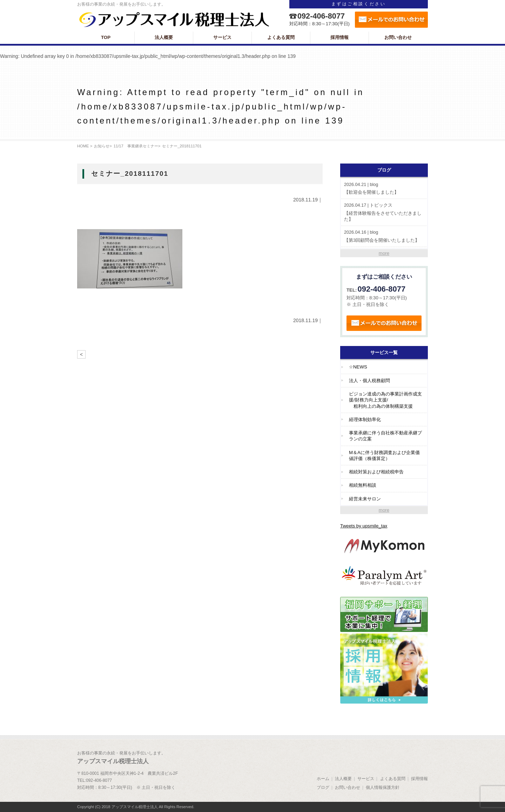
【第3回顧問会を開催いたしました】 (384, 236)
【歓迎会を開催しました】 (384, 188)
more (384, 253)
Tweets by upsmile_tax (364, 526)
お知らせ (102, 146)
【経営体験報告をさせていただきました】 (384, 212)
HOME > (85, 146)
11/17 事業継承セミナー (136, 146)
